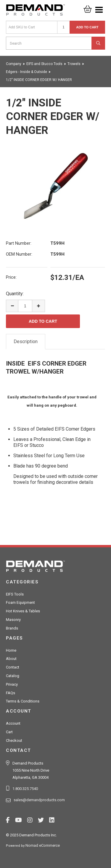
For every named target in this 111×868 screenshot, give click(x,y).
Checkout (14, 740)
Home (11, 650)
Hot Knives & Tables (23, 611)
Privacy (12, 684)
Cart (9, 732)
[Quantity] (63, 27)
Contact (13, 667)
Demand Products (36, 12)
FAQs (11, 693)
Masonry (13, 620)
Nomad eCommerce (43, 845)
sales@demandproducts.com (39, 800)
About (11, 659)
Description (26, 341)
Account (13, 723)
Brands (12, 628)
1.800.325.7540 (25, 789)
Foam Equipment (20, 602)
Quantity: (15, 294)
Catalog (13, 676)
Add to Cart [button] (87, 27)
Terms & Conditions (23, 701)
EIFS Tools (15, 594)
